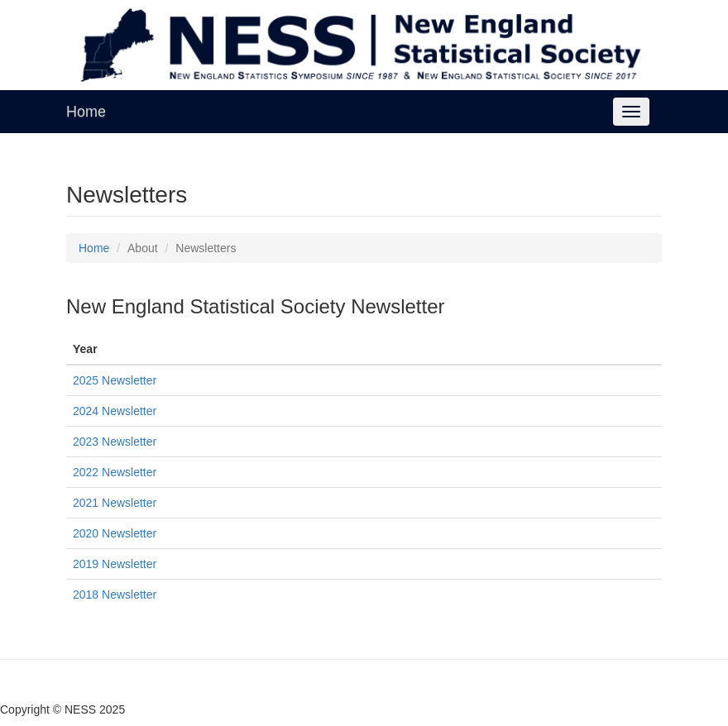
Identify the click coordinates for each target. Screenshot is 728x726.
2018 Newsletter (115, 595)
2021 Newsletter (115, 503)
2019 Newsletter (115, 564)
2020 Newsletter (115, 533)
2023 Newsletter (115, 442)
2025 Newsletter (115, 380)
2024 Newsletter (115, 411)
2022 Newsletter (115, 472)
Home (86, 112)
